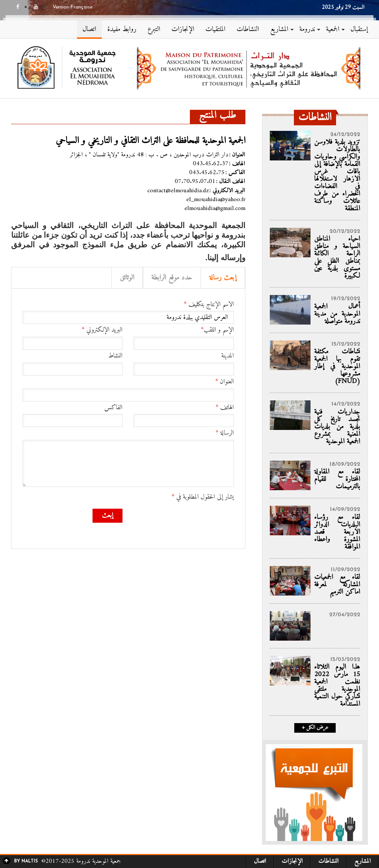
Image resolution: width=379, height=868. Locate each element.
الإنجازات (183, 29)
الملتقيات (215, 29)
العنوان (224, 382)
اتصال (89, 29)
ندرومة (307, 29)
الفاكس (113, 408)
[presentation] (178, 523)
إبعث (108, 516)
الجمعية (333, 29)
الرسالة (225, 433)
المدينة (228, 356)
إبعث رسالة (223, 278)
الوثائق (127, 278)
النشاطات (248, 29)
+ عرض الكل (315, 728)
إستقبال (359, 29)
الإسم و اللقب (217, 330)
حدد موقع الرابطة (172, 278)
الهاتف (225, 408)
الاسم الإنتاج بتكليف (209, 305)
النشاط (115, 356)
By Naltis (26, 861)
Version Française (73, 7)
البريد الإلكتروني (102, 330)
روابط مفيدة (122, 29)
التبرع (154, 29)
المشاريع (279, 29)
